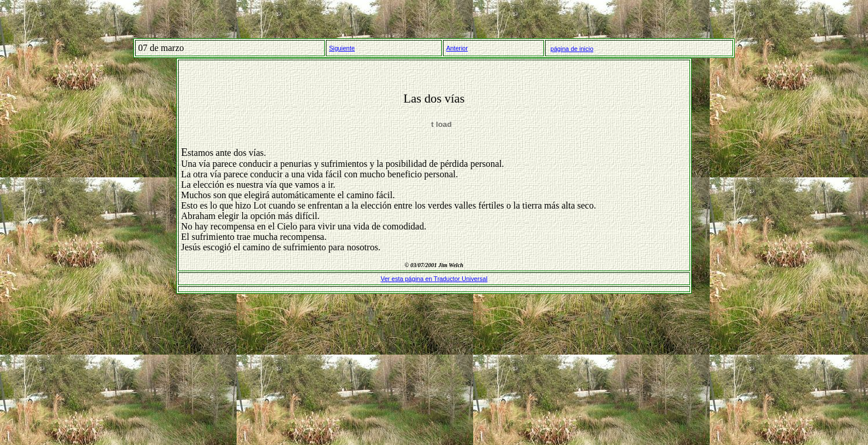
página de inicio (572, 49)
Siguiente (342, 48)
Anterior (457, 48)
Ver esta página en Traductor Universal (434, 279)
